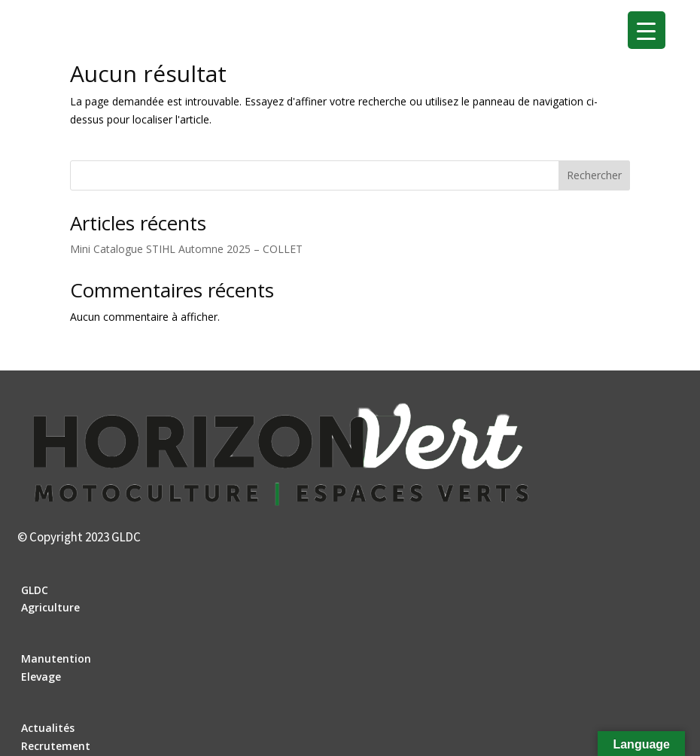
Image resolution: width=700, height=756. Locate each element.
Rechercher (594, 175)
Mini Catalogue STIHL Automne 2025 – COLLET (186, 249)
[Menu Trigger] (647, 30)
